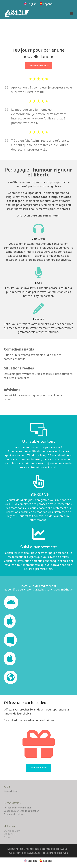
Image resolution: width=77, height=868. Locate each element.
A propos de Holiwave (15, 814)
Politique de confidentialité (17, 808)
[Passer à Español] (46, 4)
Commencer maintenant (38, 66)
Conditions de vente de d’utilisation (21, 811)
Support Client (11, 791)
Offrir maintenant (38, 768)
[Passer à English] (30, 4)
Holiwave (9, 826)
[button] (72, 14)
